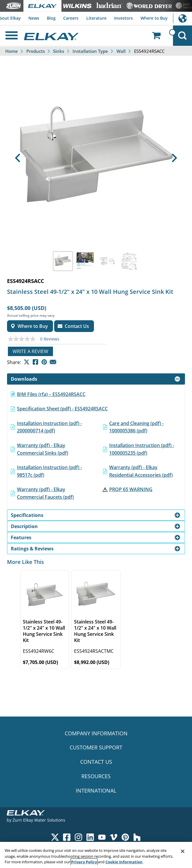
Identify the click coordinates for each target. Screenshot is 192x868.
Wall (121, 51)
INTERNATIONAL (96, 791)
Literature (96, 18)
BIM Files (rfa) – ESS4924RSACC (51, 394)
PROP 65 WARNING (131, 489)
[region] (96, 855)
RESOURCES (96, 776)
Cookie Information (124, 862)
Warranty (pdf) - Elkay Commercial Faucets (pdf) (45, 493)
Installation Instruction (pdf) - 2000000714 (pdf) (49, 427)
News (34, 18)
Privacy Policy (84, 862)
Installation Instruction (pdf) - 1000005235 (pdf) (142, 449)
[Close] (183, 851)
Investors (124, 18)
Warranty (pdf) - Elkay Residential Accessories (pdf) (141, 471)
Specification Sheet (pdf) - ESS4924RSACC (62, 409)
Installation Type (90, 51)
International (182, 18)
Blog (51, 18)
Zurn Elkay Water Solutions (39, 820)
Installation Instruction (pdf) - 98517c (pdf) (49, 471)
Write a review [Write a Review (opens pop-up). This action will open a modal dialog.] (30, 351)
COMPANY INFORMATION (96, 733)
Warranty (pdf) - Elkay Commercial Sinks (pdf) (43, 449)
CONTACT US (96, 762)
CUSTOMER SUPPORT (96, 747)
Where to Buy (154, 18)
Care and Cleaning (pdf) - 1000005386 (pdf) (136, 427)
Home (12, 51)
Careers (71, 18)
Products (36, 51)
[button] (18, 158)
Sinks (59, 51)
